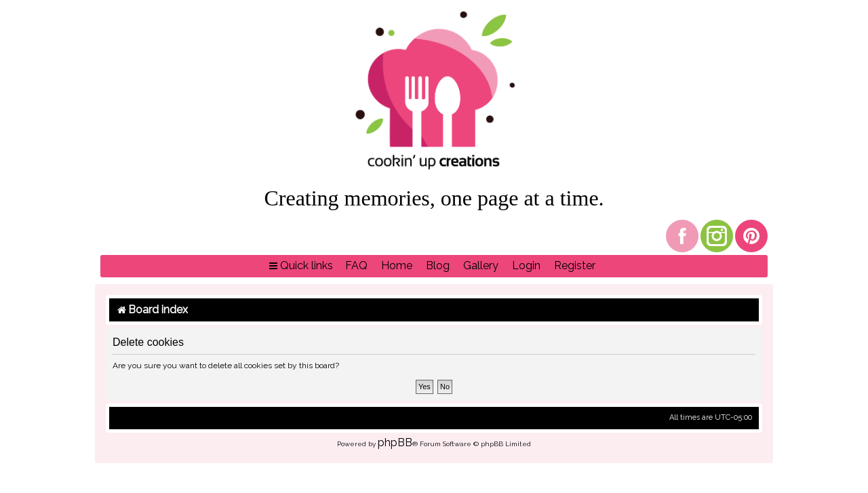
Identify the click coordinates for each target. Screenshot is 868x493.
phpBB (395, 442)
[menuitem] (356, 266)
